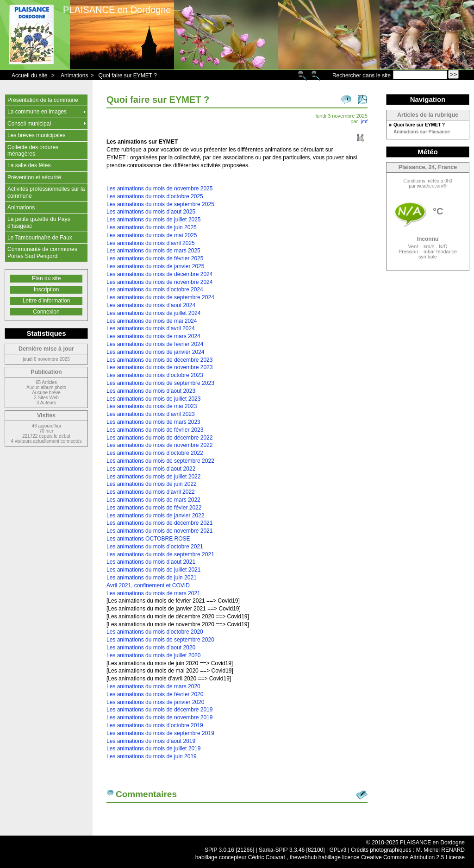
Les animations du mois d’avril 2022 (151, 492)
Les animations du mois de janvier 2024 (155, 352)
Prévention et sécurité (34, 177)
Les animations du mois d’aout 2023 (151, 391)
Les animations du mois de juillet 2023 (153, 399)
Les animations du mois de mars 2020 (153, 686)
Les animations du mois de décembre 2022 (159, 438)
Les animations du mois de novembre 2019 (159, 717)
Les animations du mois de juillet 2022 (153, 477)
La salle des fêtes (29, 165)
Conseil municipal (29, 124)
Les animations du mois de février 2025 (155, 258)
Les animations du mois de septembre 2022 (160, 461)
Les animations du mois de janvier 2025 (155, 266)
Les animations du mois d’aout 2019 (151, 741)
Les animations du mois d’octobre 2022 (155, 453)
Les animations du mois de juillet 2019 (153, 748)
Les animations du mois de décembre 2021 (159, 523)
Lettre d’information (47, 301)
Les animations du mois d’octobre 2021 (155, 547)
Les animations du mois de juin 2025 (152, 227)
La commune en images (37, 112)
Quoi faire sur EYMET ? (128, 75)
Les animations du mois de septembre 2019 (160, 733)
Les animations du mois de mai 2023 (152, 406)
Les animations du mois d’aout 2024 (151, 305)
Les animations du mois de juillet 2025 (153, 220)
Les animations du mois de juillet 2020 (153, 655)
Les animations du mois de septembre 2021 (160, 554)
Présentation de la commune (43, 100)
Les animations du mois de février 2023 (155, 430)
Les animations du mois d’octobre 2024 (155, 289)
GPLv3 (338, 850)
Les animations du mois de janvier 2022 (155, 516)
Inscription (47, 289)
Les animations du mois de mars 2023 (153, 422)
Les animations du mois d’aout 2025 (151, 212)
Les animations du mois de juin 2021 (152, 578)
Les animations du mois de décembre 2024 (159, 274)
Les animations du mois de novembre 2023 (159, 367)
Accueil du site (29, 75)
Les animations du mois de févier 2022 (154, 508)
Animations (74, 75)
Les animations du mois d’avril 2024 (151, 328)
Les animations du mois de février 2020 (155, 694)
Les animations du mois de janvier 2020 (155, 702)
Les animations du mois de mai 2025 (152, 235)
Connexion (46, 312)
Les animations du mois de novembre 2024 (159, 282)
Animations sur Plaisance (422, 132)
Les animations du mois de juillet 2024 (153, 313)
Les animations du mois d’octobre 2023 (155, 375)
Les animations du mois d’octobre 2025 (155, 196)
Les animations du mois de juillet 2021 (153, 570)
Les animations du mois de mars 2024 (153, 336)
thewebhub (303, 857)
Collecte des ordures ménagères (33, 151)
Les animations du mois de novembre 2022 (159, 445)
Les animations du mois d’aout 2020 (151, 648)
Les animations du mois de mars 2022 (153, 500)
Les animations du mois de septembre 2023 (160, 383)
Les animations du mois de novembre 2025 (159, 189)
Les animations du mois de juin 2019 (152, 756)
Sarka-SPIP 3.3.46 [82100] (292, 850)
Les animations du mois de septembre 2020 (160, 640)
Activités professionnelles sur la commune (46, 192)
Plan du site (47, 278)
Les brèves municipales (36, 135)
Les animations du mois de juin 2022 (152, 484)
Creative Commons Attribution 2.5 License (413, 857)
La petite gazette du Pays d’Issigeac (39, 222)
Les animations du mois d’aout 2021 (151, 562)
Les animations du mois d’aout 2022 (151, 469)
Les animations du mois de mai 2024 (152, 321)
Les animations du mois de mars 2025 (153, 251)
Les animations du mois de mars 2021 (153, 593)
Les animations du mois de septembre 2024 (160, 297)
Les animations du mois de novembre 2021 (159, 531)
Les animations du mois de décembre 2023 (159, 360)
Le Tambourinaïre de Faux (40, 238)
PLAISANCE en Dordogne (117, 10)
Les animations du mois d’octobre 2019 (155, 725)
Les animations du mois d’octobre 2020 (155, 632)
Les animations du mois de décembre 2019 (159, 710)
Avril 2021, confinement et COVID (148, 585)
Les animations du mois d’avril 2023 (151, 414)
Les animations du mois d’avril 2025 (151, 243)
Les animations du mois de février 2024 (155, 344)
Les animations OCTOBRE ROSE (148, 539)
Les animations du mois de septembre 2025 (160, 204)
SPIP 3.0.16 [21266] (229, 850)
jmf (364, 121)
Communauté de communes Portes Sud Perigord (42, 252)
